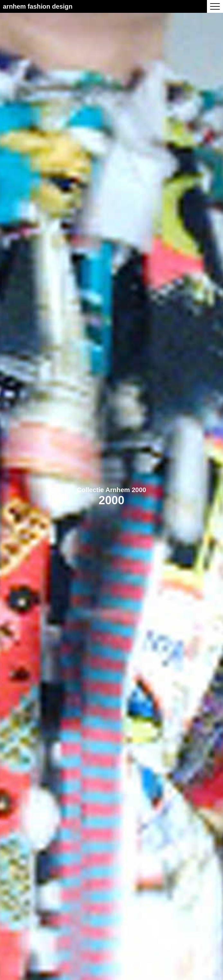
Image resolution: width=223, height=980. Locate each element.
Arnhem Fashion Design (38, 6)
